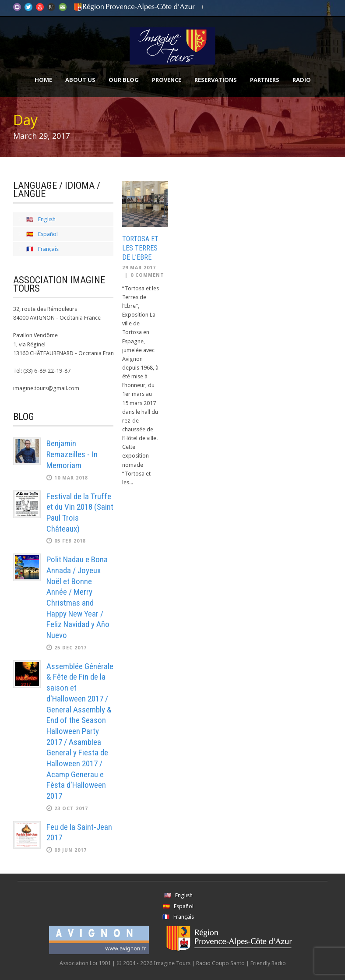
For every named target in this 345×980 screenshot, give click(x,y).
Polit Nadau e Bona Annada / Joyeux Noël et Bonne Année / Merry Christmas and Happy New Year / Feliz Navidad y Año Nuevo (78, 597)
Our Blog (124, 80)
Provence (167, 80)
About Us (80, 80)
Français (48, 249)
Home (43, 80)
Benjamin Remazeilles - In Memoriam (72, 454)
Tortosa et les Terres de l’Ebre (140, 248)
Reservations (216, 80)
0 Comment (147, 275)
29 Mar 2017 (139, 268)
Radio (302, 80)
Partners (265, 80)
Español (48, 234)
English (47, 219)
